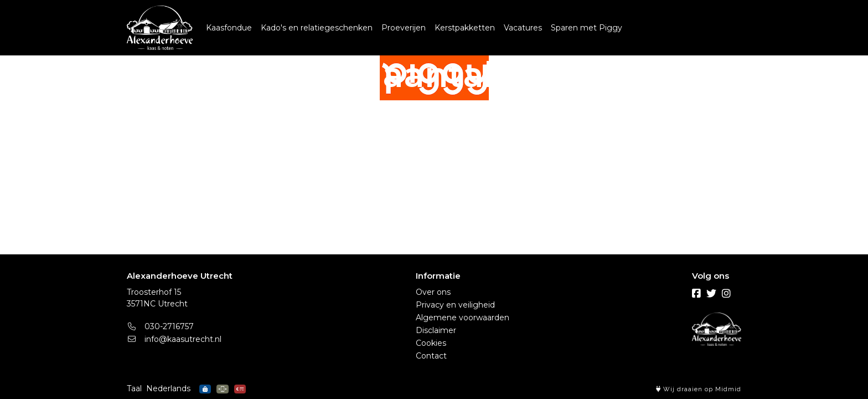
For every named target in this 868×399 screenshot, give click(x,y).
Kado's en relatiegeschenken (317, 28)
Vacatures (523, 28)
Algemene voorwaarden (463, 318)
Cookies (431, 343)
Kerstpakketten (465, 28)
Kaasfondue (229, 28)
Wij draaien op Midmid (699, 389)
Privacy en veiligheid (455, 305)
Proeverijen (404, 28)
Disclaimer (436, 330)
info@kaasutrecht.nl (174, 339)
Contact (431, 356)
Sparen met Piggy (587, 28)
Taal (134, 388)
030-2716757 (160, 326)
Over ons (433, 292)
